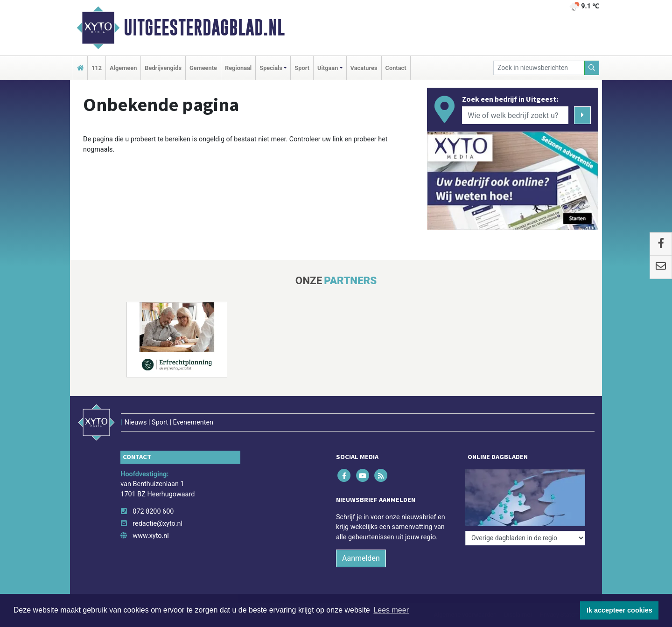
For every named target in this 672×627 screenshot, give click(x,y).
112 (97, 68)
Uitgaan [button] (328, 68)
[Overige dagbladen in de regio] (525, 538)
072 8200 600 (153, 512)
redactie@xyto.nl (157, 524)
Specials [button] (271, 68)
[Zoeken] (592, 68)
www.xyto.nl (150, 536)
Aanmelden (361, 558)
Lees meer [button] (391, 610)
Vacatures (364, 68)
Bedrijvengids (163, 68)
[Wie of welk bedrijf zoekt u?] (515, 115)
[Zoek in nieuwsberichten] (539, 68)
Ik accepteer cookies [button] (619, 610)
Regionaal (238, 68)
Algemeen (123, 68)
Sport (302, 68)
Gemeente (203, 68)
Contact (396, 68)
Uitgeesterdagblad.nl (204, 28)
